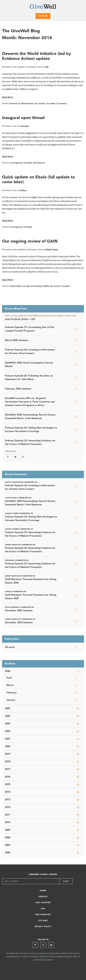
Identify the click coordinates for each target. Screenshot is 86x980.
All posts (10, 647)
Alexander (25, 126)
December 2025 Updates (32, 609)
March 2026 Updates (17, 340)
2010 (8, 823)
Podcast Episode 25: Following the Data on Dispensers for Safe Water (29, 378)
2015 (8, 785)
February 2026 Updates (18, 389)
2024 (8, 716)
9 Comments (62, 104)
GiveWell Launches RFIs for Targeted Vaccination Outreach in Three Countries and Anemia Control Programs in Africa (30, 402)
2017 (8, 769)
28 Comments (39, 163)
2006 (8, 853)
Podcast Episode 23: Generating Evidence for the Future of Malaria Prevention (30, 443)
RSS (33, 319)
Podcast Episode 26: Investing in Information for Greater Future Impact (30, 352)
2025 (8, 709)
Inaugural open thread (23, 118)
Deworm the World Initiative (22, 104)
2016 (8, 777)
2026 (8, 671)
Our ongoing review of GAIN (30, 241)
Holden (23, 191)
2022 (8, 731)
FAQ (43, 909)
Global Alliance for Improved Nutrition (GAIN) (30, 286)
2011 (8, 815)
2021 (8, 739)
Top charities (40, 104)
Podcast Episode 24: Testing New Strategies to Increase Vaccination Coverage (31, 430)
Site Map (43, 921)
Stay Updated (43, 903)
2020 (8, 747)
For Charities (43, 915)
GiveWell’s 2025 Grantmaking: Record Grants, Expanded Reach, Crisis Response (30, 417)
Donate (43, 16)
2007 (8, 845)
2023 (8, 724)
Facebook (16, 319)
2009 (8, 830)
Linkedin (51, 945)
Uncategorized (17, 163)
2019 (8, 754)
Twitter (24, 319)
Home (43, 891)
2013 (8, 800)
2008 (8, 838)
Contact (43, 897)
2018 (8, 762)
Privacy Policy (43, 927)
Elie (47, 67)
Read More (8, 97)
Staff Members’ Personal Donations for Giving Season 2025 (32, 580)
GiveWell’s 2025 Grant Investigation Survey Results (29, 365)
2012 (8, 807)
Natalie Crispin (52, 250)
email (8, 319)
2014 (8, 792)
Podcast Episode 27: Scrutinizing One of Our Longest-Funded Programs (30, 329)
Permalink (51, 104)
